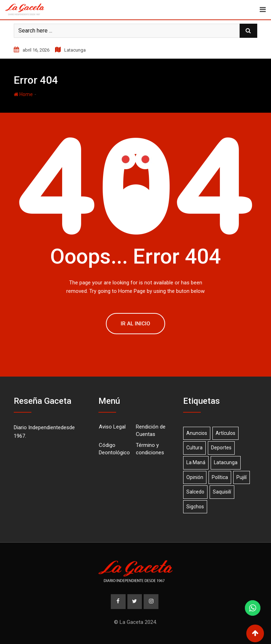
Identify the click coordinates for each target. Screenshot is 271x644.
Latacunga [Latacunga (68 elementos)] (226, 462)
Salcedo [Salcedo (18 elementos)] (195, 492)
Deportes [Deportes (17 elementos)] (221, 448)
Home (23, 94)
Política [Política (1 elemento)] (220, 477)
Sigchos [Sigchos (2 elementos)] (195, 507)
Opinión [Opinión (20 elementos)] (195, 477)
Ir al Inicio (135, 324)
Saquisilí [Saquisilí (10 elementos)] (222, 492)
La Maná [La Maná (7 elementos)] (196, 462)
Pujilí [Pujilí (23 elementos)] (242, 477)
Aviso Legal (112, 427)
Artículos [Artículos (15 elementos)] (225, 433)
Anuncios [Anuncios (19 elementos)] (197, 433)
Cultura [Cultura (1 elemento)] (194, 448)
